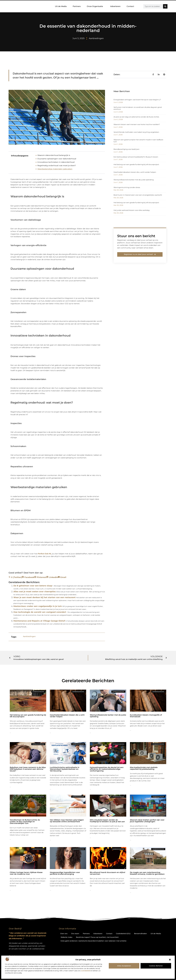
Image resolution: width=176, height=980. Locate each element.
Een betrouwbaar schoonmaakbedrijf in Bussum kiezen (136, 157)
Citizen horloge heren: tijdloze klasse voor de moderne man (26, 873)
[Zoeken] (165, 6)
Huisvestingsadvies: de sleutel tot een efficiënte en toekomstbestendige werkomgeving (107, 769)
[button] (170, 960)
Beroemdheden (140, 933)
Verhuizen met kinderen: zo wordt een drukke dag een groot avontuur (138, 108)
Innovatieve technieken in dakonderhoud (56, 162)
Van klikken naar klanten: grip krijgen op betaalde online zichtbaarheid (67, 821)
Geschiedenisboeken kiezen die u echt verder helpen (135, 172)
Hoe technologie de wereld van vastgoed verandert (40, 612)
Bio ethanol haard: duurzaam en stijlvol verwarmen (107, 873)
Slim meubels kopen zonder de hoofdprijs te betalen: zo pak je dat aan (107, 821)
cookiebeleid (85, 971)
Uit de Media (61, 6)
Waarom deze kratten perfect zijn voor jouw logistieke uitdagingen (147, 821)
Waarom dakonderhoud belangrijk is (54, 155)
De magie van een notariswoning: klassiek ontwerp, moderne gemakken (147, 873)
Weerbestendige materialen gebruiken (55, 169)
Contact (130, 6)
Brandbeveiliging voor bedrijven (126, 149)
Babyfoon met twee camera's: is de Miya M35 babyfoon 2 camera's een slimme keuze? (28, 769)
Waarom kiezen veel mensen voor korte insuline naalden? (137, 124)
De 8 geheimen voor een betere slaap (33, 586)
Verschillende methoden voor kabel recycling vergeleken (136, 132)
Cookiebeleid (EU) (123, 933)
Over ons (64, 933)
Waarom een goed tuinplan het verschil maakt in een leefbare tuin (138, 141)
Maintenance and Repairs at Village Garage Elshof (39, 621)
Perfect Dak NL (45, 554)
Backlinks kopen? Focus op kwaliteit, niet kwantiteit (97, 937)
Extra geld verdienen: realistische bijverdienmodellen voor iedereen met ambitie (93, 941)
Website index (66, 937)
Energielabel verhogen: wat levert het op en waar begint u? (137, 100)
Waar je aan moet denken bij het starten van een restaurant (44, 597)
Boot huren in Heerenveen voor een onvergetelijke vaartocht (138, 195)
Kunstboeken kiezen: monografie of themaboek (146, 716)
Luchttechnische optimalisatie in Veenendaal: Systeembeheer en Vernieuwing (65, 769)
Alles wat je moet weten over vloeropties (35, 592)
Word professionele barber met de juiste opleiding (134, 180)
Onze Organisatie (95, 6)
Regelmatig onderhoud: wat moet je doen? (57, 166)
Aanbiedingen (96, 38)
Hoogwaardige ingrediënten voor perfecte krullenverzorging (65, 873)
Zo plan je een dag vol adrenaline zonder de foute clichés (136, 117)
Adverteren (115, 6)
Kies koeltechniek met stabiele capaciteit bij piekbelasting (144, 768)
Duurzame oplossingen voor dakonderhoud (57, 159)
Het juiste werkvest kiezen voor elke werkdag (132, 210)
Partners (77, 6)
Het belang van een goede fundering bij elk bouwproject (136, 164)
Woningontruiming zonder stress (127, 187)
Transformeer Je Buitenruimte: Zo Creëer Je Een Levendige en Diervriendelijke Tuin (25, 822)
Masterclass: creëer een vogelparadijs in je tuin (38, 606)
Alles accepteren (124, 966)
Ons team (75, 933)
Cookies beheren (156, 966)
